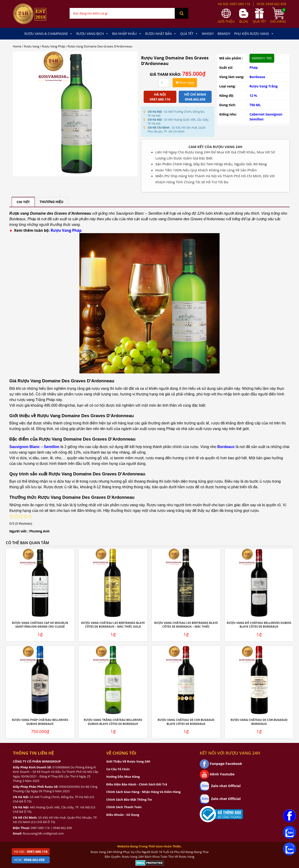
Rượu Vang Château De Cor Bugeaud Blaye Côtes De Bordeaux (186, 722)
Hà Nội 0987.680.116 (160, 97)
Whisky (208, 34)
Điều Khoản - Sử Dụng (123, 815)
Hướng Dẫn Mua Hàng (123, 777)
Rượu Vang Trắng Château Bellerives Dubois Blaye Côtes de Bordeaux (113, 722)
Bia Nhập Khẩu (127, 34)
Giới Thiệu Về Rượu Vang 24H (128, 761)
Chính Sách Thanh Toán (124, 807)
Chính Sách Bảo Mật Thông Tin (129, 799)
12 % (253, 96)
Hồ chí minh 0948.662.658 (195, 97)
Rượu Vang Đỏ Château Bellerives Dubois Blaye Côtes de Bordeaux (259, 625)
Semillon (256, 119)
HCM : (29, 860)
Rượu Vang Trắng (264, 86)
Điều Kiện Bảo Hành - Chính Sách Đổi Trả (137, 784)
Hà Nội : (31, 852)
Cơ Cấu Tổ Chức (118, 769)
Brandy (224, 34)
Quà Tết (189, 34)
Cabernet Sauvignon (266, 114)
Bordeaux (257, 77)
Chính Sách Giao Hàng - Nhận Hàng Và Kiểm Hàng (143, 792)
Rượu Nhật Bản (161, 34)
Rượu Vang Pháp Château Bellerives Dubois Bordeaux (40, 722)
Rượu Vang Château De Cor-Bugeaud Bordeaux (259, 722)
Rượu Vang (32, 46)
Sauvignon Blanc (25, 447)
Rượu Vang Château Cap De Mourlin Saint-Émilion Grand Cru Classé (40, 625)
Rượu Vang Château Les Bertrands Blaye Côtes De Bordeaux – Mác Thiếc (186, 625)
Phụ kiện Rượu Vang (254, 34)
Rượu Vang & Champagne (48, 34)
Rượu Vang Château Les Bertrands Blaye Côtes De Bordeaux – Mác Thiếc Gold (113, 625)
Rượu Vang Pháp (54, 46)
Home (17, 46)
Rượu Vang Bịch (92, 34)
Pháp (254, 67)
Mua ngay (185, 82)
